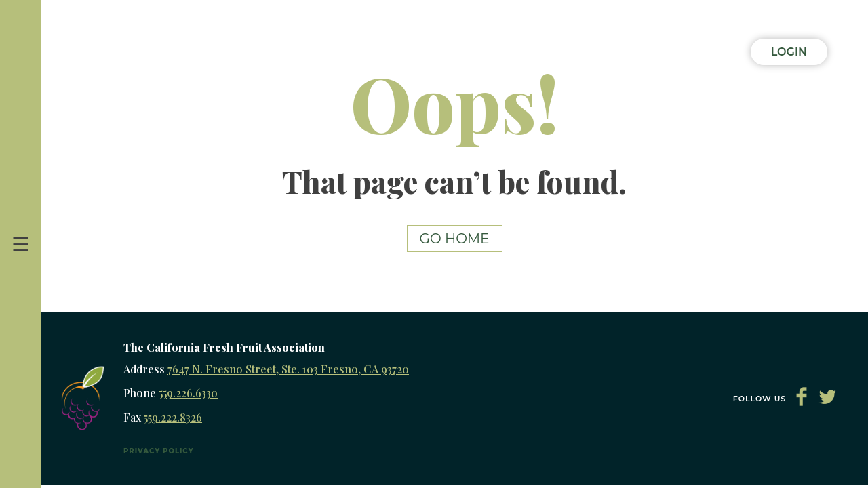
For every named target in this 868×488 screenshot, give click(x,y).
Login (789, 52)
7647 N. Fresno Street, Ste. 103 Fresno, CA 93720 (288, 369)
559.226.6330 (188, 393)
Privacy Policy (159, 451)
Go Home (455, 239)
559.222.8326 (173, 417)
